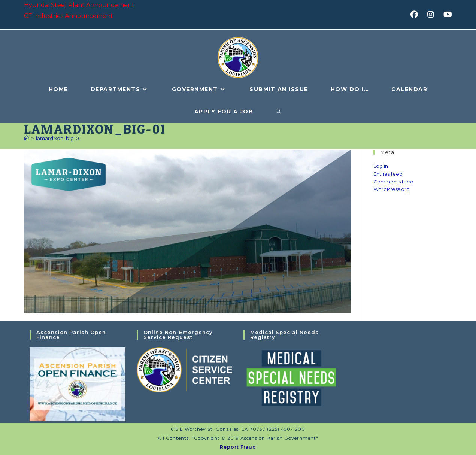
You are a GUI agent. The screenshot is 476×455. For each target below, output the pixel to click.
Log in (381, 166)
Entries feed (388, 174)
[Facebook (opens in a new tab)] (417, 15)
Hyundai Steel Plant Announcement (79, 5)
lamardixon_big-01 (58, 138)
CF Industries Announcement (69, 16)
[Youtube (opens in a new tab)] (447, 15)
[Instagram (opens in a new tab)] (433, 15)
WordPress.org (392, 189)
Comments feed (393, 182)
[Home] (26, 138)
